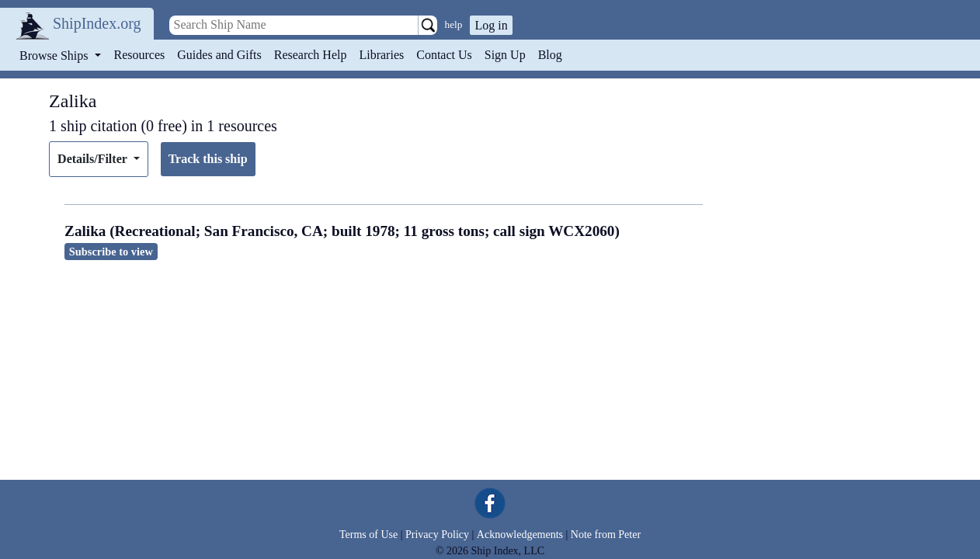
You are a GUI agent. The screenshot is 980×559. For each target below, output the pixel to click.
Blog (550, 55)
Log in (491, 25)
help (454, 24)
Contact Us (444, 55)
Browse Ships (55, 56)
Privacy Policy (437, 535)
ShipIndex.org (97, 23)
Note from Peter (606, 535)
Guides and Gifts (219, 55)
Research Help (311, 55)
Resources (140, 55)
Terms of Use (368, 535)
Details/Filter (94, 159)
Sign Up (505, 55)
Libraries (381, 55)
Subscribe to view (111, 252)
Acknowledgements (520, 535)
